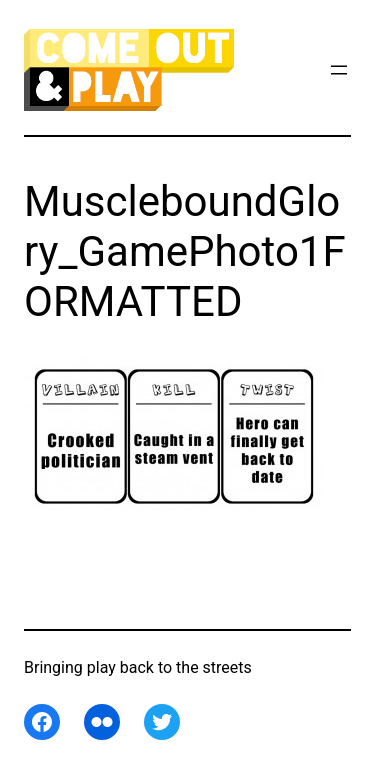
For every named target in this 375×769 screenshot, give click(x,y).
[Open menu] (339, 70)
